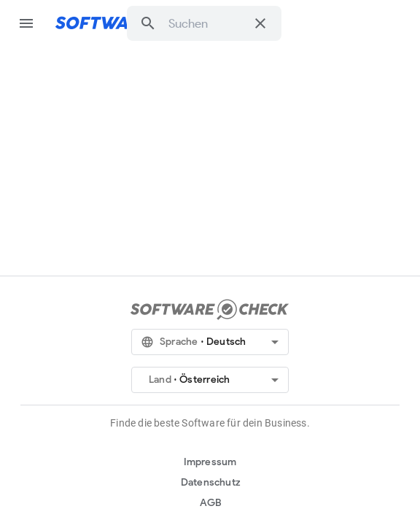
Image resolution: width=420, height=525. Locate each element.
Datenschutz (211, 482)
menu (26, 23)
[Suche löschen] (260, 23)
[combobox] (207, 23)
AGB (211, 503)
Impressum (210, 462)
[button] (148, 23)
